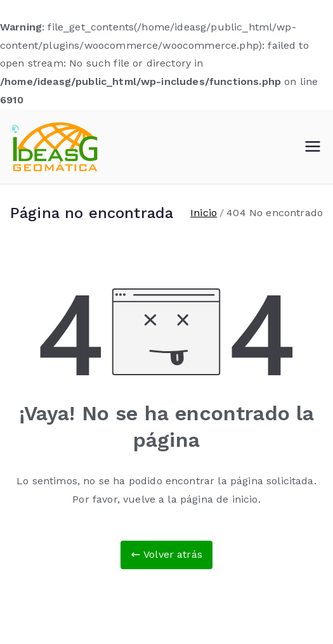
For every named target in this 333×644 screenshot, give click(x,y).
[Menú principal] (313, 146)
